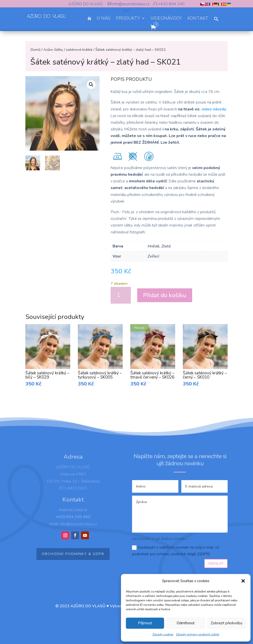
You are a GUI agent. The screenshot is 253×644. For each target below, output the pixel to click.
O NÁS (104, 19)
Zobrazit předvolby (227, 623)
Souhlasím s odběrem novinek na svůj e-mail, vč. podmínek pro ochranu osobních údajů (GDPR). (176, 551)
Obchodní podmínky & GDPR (73, 554)
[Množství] (121, 295)
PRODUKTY (128, 19)
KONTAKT (198, 19)
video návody (214, 109)
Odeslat (216, 564)
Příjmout (145, 623)
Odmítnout (186, 623)
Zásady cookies (163, 634)
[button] (243, 581)
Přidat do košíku (165, 295)
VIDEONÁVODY (166, 19)
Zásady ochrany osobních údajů (198, 634)
